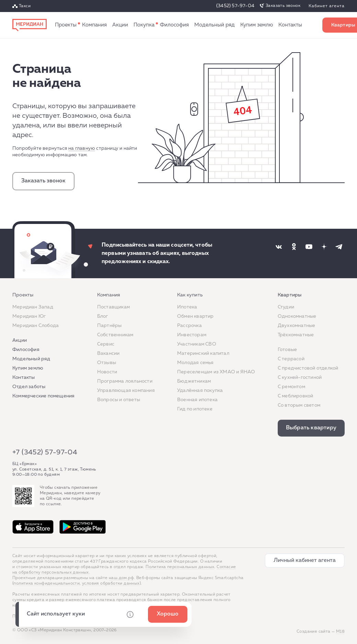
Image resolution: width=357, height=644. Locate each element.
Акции (120, 25)
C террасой (291, 359)
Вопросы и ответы (119, 400)
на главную (82, 148)
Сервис (106, 344)
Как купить (144, 25)
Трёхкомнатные (296, 335)
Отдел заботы (29, 387)
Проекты (66, 25)
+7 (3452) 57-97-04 (45, 452)
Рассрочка (189, 326)
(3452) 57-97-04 (235, 6)
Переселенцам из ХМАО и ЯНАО (216, 372)
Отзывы (107, 363)
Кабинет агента (327, 6)
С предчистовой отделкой (308, 368)
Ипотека (187, 307)
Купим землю (257, 25)
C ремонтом (291, 387)
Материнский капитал (203, 353)
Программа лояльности (125, 381)
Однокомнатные (297, 316)
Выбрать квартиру (311, 428)
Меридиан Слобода (36, 326)
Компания (94, 25)
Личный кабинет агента (305, 561)
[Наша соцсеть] (279, 247)
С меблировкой (296, 396)
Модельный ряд (215, 25)
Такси (25, 6)
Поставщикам (113, 307)
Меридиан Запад (33, 307)
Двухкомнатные (297, 326)
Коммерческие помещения (43, 396)
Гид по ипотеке (195, 409)
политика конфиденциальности (47, 584)
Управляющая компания (126, 391)
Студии (286, 307)
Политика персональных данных (180, 567)
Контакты (290, 25)
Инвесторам (192, 335)
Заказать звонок (283, 6)
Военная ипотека (197, 400)
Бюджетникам (194, 381)
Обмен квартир (195, 316)
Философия (174, 25)
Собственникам (115, 335)
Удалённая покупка (200, 391)
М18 (340, 632)
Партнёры (110, 326)
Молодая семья (195, 363)
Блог (103, 316)
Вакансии (108, 353)
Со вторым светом (299, 405)
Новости (107, 372)
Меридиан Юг (29, 316)
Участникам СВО (197, 344)
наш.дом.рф (121, 578)
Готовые (287, 350)
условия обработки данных (111, 584)
